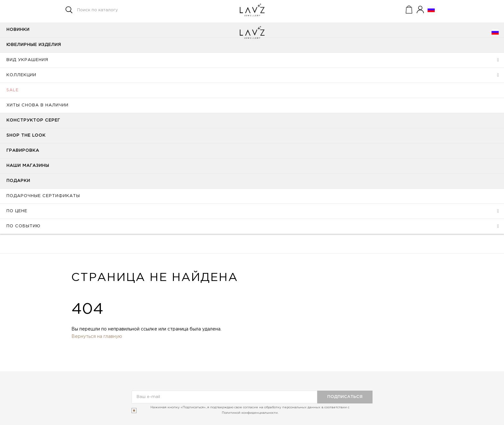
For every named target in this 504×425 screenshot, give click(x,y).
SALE (13, 90)
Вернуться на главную (97, 337)
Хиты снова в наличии (37, 105)
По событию (23, 226)
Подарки (18, 181)
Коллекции (21, 75)
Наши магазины (28, 166)
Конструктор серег (33, 120)
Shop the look (26, 136)
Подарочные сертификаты (43, 196)
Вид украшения (27, 60)
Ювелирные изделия (34, 45)
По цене (17, 211)
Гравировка (23, 151)
